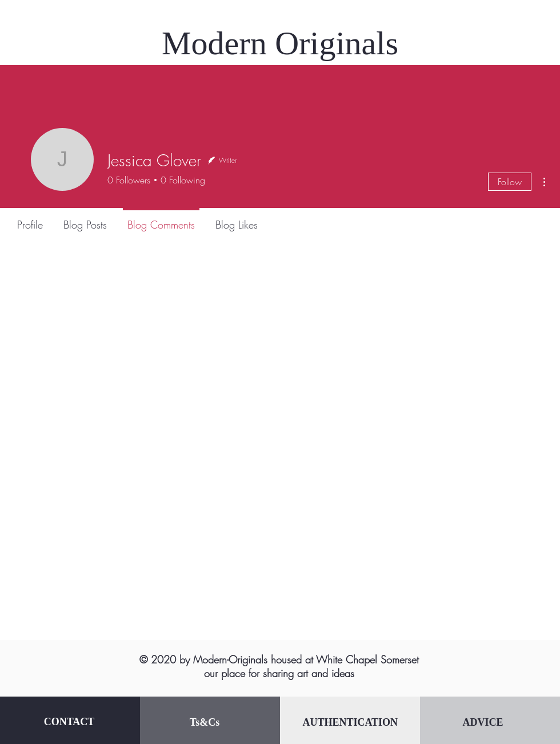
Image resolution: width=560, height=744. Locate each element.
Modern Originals (280, 43)
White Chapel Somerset (367, 659)
